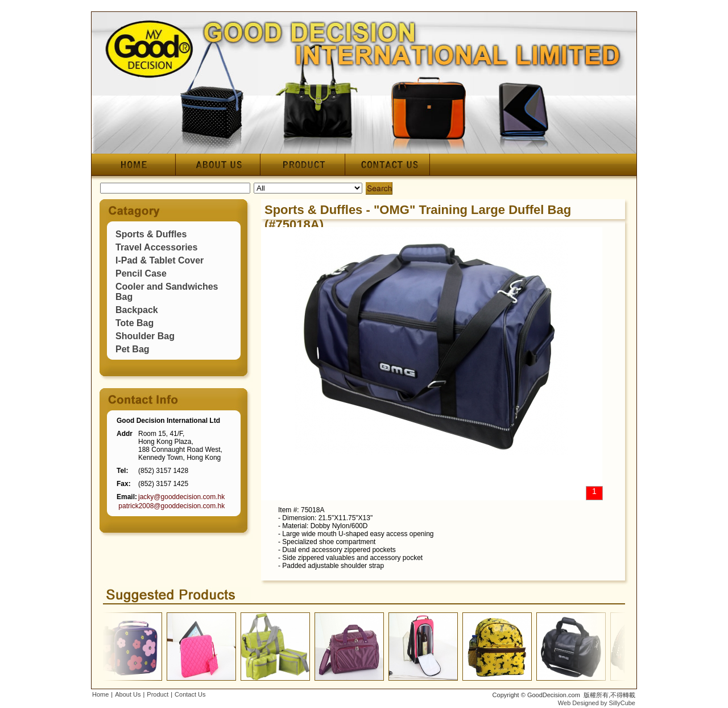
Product (158, 694)
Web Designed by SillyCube (597, 703)
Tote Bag (135, 323)
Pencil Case (141, 273)
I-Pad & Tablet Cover (160, 260)
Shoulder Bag (145, 336)
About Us (128, 694)
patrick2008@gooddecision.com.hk (171, 506)
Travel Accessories (156, 247)
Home (100, 694)
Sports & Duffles (151, 234)
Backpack (137, 310)
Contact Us (190, 694)
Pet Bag (133, 349)
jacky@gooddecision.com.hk (181, 497)
